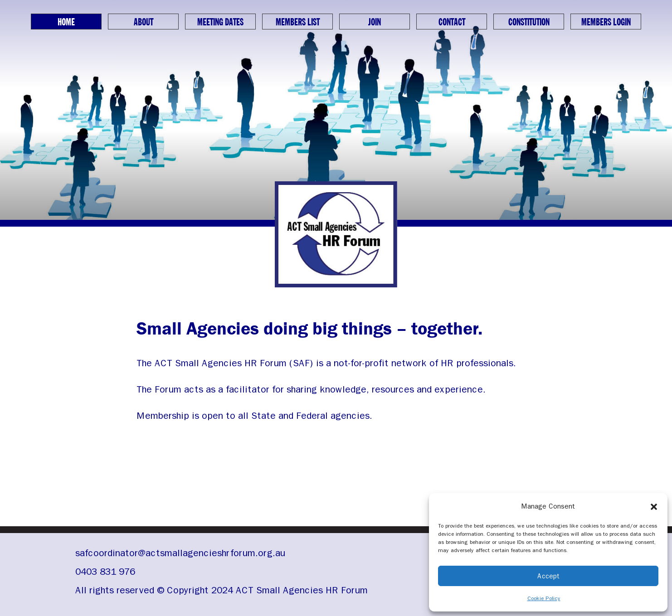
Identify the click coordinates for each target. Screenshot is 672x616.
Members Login (606, 22)
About (144, 22)
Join (375, 22)
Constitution (529, 22)
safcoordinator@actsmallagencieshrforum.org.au (180, 553)
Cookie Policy (544, 598)
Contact (452, 22)
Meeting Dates (220, 22)
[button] (654, 506)
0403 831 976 (105, 572)
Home (66, 22)
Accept (548, 576)
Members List (298, 22)
